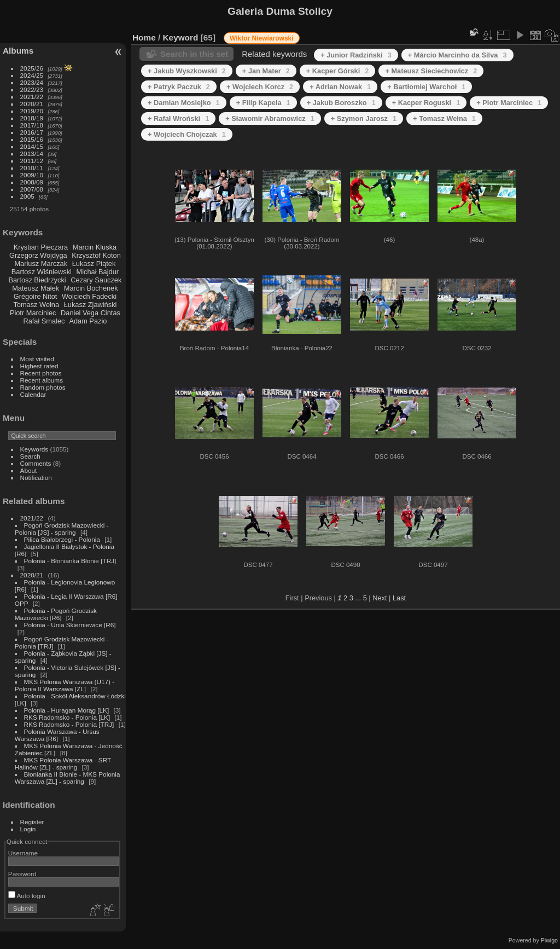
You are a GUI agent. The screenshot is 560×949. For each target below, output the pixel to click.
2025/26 (32, 68)
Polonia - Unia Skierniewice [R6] (70, 625)
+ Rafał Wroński (178, 118)
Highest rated (39, 366)
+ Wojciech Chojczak (187, 134)
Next (380, 598)
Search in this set (194, 54)
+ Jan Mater (266, 71)
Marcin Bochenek (91, 288)
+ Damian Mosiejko (184, 103)
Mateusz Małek (36, 288)
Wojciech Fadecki (89, 296)
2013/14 (32, 154)
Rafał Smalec (44, 321)
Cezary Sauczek (96, 280)
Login (28, 829)
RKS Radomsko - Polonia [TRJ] (69, 724)
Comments (36, 463)
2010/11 (32, 168)
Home (144, 37)
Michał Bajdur (98, 272)
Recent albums (42, 380)
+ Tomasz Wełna (444, 118)
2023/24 (32, 82)
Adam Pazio (88, 321)
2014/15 (32, 146)
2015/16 (32, 139)
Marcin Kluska (95, 247)
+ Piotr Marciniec (509, 103)
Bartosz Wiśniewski (42, 272)
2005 (27, 196)
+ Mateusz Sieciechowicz (431, 71)
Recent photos (41, 373)
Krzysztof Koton (96, 255)
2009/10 (32, 175)
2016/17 (32, 132)
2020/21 (32, 104)
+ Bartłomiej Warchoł (426, 87)
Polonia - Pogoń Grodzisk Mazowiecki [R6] (56, 614)
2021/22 (32, 97)
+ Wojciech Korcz (260, 87)
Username (23, 853)
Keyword (181, 37)
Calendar (33, 394)
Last (399, 598)
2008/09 (32, 182)
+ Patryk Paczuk (179, 87)
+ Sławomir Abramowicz (270, 118)
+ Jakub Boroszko (341, 103)
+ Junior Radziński (356, 55)
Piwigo (549, 940)
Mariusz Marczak (41, 264)
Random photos (43, 387)
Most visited (37, 359)
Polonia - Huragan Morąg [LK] (67, 710)
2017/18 (32, 125)
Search (30, 456)
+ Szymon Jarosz (364, 118)
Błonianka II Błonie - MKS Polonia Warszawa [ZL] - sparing (68, 778)
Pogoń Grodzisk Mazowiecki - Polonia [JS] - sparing (62, 529)
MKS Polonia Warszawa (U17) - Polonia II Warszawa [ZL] (65, 685)
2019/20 (32, 111)
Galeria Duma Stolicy (280, 11)
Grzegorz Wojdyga (38, 255)
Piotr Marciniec (33, 313)
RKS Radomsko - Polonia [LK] (67, 717)
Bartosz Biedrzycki (37, 280)
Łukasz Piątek (94, 264)
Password (22, 874)
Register (32, 822)
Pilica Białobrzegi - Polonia (62, 539)
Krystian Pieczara (41, 247)
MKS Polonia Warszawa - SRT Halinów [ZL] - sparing (63, 763)
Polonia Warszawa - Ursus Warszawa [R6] (57, 735)
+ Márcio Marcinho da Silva (457, 55)
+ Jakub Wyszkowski (187, 71)
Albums (18, 51)
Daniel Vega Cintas (91, 313)
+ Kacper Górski (338, 71)
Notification (36, 478)
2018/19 (32, 118)
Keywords (34, 449)
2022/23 (32, 89)
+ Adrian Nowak (340, 87)
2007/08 (32, 189)
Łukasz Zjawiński (91, 305)
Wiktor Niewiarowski (262, 38)
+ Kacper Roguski (426, 103)
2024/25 (32, 75)
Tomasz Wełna (36, 305)
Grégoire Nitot (36, 296)
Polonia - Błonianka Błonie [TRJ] (70, 561)
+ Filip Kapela (263, 103)
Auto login (27, 896)
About (29, 470)
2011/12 (32, 161)
